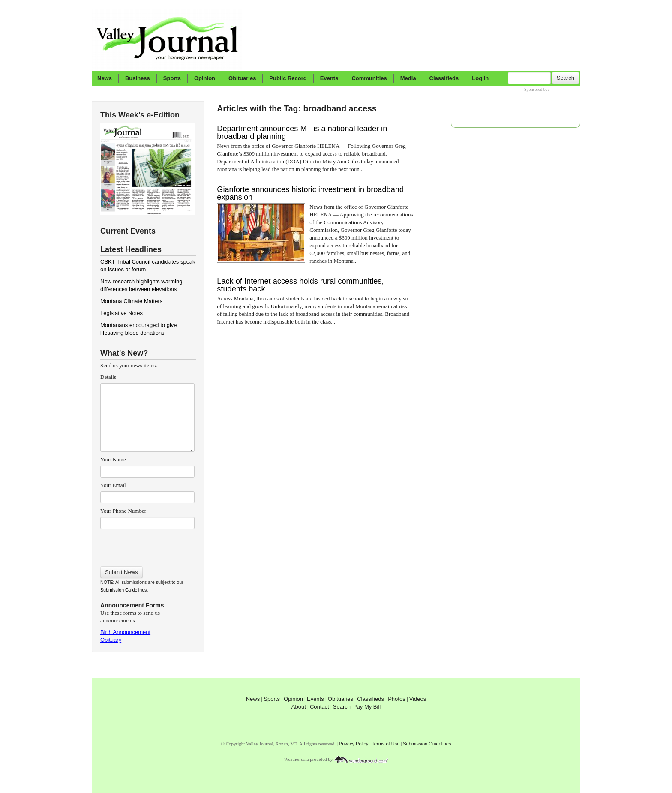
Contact (319, 707)
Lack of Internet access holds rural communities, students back (300, 285)
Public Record (288, 78)
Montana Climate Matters (131, 301)
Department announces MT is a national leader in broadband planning (302, 132)
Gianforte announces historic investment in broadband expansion (310, 193)
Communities (369, 78)
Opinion (205, 78)
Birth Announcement (125, 632)
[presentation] (147, 545)
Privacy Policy (354, 744)
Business (138, 78)
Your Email (113, 485)
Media (408, 78)
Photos (396, 699)
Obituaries (242, 78)
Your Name (113, 459)
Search (565, 78)
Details (108, 377)
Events (329, 78)
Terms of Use (385, 744)
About (299, 707)
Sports (172, 78)
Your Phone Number (123, 511)
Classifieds (444, 78)
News (105, 78)
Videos (418, 699)
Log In (480, 78)
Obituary (111, 640)
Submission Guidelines (123, 590)
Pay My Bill (367, 707)
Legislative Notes (121, 313)
